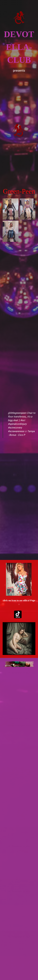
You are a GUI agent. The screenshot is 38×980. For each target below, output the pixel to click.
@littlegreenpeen (17, 413)
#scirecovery (15, 428)
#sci (23, 420)
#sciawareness (16, 431)
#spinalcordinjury (17, 424)
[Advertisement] (19, 93)
